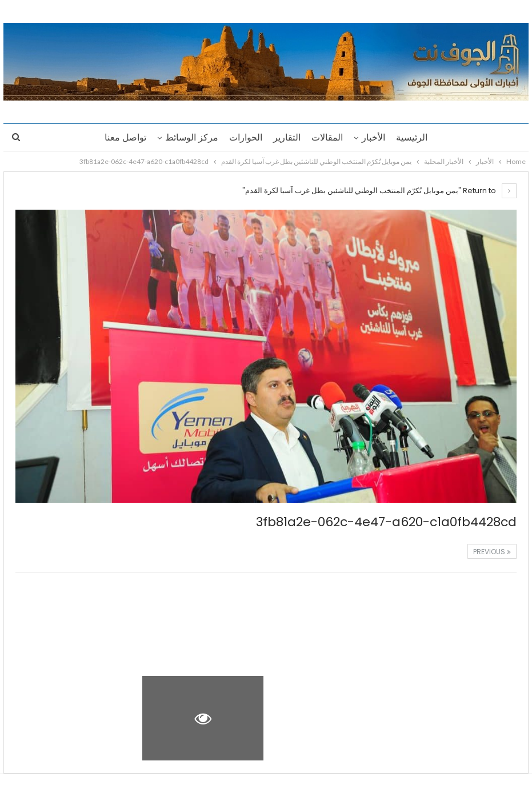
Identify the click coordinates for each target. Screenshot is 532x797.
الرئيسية (412, 137)
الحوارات (246, 137)
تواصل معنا (125, 137)
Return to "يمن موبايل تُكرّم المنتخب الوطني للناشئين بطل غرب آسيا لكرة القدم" (379, 191)
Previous (492, 552)
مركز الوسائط (192, 137)
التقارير (287, 137)
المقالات (327, 137)
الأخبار (373, 137)
